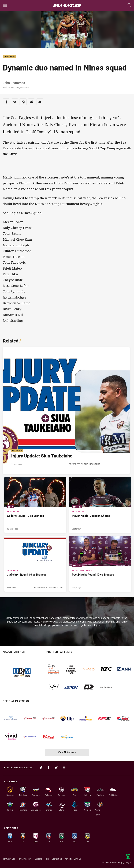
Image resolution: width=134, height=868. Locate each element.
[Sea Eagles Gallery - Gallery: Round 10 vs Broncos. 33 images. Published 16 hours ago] (35, 505)
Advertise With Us (73, 859)
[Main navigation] (5, 5)
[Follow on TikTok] (41, 768)
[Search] (129, 5)
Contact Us (57, 859)
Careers (38, 859)
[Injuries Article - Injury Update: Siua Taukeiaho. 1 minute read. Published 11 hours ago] (66, 411)
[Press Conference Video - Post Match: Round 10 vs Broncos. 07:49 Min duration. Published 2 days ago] (100, 564)
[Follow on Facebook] (49, 768)
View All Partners (67, 752)
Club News (10, 56)
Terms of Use (9, 859)
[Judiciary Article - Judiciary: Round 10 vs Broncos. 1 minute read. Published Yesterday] (35, 564)
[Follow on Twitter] (56, 768)
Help (47, 859)
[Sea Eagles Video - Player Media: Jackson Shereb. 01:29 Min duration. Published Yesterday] (100, 505)
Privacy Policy (24, 859)
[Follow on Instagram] (64, 768)
